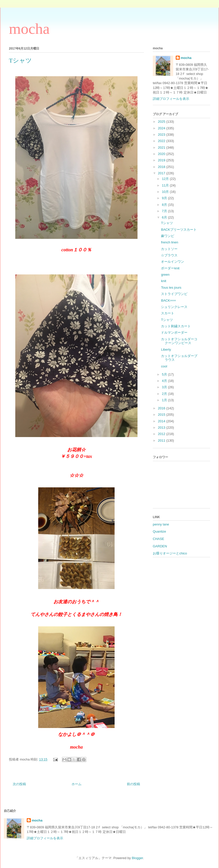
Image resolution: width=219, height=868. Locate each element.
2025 (162, 122)
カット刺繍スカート (176, 326)
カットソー (169, 249)
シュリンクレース (174, 307)
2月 (165, 394)
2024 (162, 128)
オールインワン (173, 262)
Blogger (137, 858)
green (165, 275)
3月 (165, 387)
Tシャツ (167, 223)
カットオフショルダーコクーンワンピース (179, 341)
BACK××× (168, 300)
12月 (166, 179)
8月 (165, 205)
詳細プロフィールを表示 (171, 99)
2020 (162, 154)
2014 (162, 421)
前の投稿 (133, 784)
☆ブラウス (169, 255)
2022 (162, 141)
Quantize (159, 531)
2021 (162, 148)
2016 (162, 408)
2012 (162, 434)
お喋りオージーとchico (170, 553)
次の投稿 (19, 784)
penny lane (161, 524)
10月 (166, 192)
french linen (169, 242)
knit (163, 281)
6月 (165, 217)
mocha (29, 29)
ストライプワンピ (174, 294)
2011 (162, 440)
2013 (162, 428)
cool (164, 366)
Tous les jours (171, 288)
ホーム (77, 784)
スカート (168, 313)
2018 (162, 167)
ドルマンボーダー (174, 332)
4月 (165, 381)
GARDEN (160, 546)
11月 (166, 185)
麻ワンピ (168, 236)
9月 (165, 198)
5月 (165, 374)
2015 (162, 415)
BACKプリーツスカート (179, 230)
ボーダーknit (170, 268)
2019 (162, 160)
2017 (162, 173)
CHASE (159, 539)
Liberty (166, 350)
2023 (162, 135)
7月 (165, 211)
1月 (165, 400)
